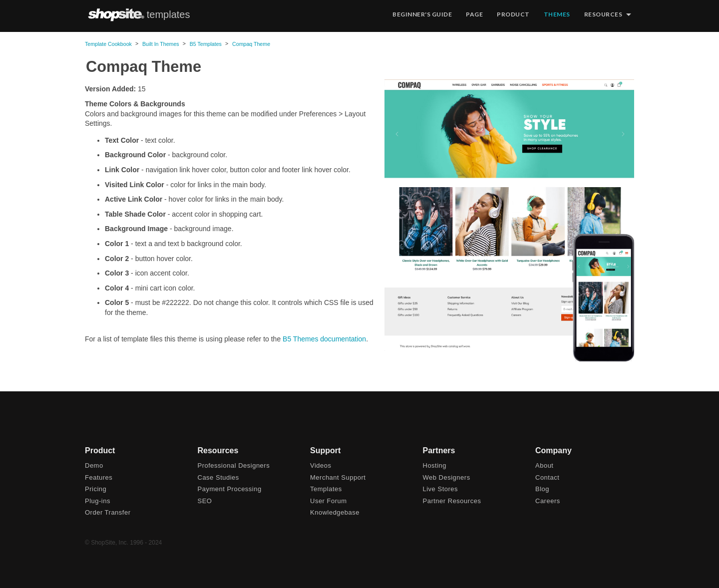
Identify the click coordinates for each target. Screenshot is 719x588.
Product (513, 14)
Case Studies (218, 477)
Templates (326, 489)
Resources (603, 14)
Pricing (96, 489)
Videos (321, 465)
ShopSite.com (116, 14)
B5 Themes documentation (324, 339)
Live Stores (441, 489)
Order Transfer (108, 512)
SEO (205, 501)
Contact (547, 477)
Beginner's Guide (422, 14)
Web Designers (447, 477)
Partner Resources (452, 501)
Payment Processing (230, 489)
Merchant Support (338, 477)
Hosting (435, 465)
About (544, 465)
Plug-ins (98, 501)
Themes (557, 14)
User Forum (329, 501)
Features (99, 477)
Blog (542, 489)
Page (474, 14)
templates (169, 14)
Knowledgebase (335, 512)
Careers (548, 501)
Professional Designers (234, 465)
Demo (94, 465)
